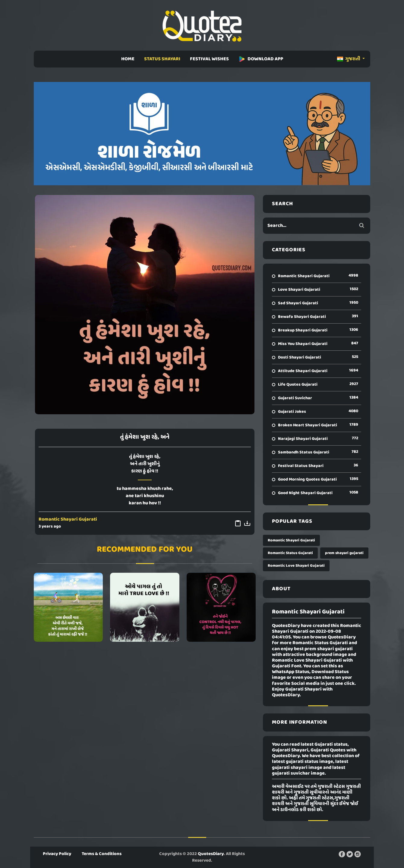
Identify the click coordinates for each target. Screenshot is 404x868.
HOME (128, 59)
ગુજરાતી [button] (349, 59)
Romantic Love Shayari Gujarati (296, 566)
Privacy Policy (57, 854)
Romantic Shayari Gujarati (68, 519)
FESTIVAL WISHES (209, 59)
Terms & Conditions (102, 854)
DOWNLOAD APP (261, 59)
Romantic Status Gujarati (290, 553)
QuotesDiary (211, 854)
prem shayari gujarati (344, 553)
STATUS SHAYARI (162, 59)
